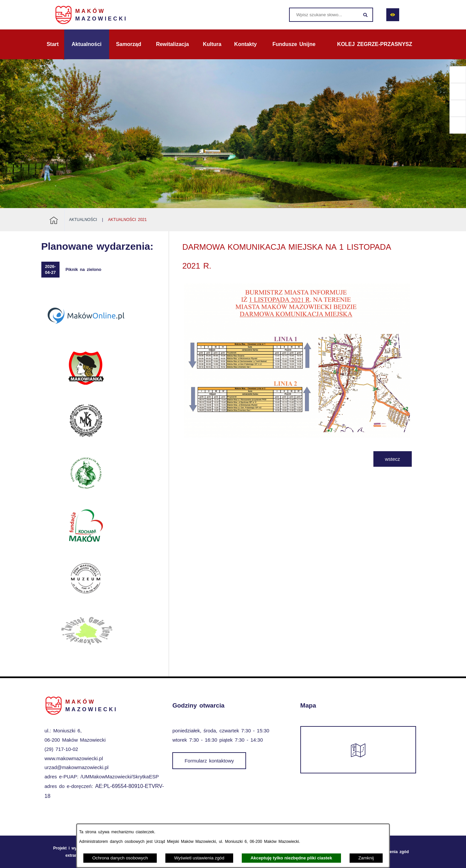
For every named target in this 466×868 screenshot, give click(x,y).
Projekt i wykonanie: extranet (73, 852)
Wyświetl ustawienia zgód (199, 858)
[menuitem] (53, 44)
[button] (297, 436)
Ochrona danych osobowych (120, 858)
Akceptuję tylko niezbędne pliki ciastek (291, 858)
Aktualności (83, 220)
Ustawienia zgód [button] (393, 852)
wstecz (393, 459)
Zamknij (366, 858)
